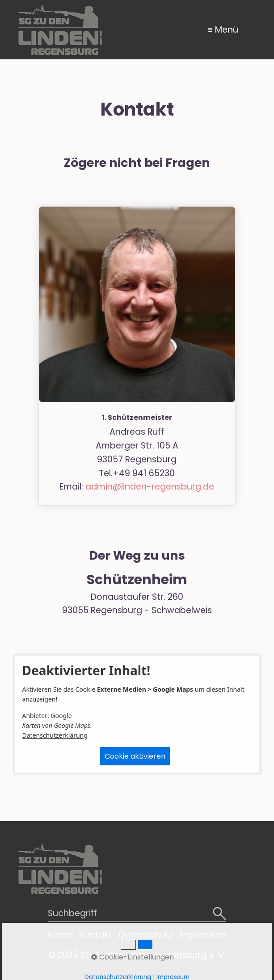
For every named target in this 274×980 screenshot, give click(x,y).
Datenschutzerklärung (55, 735)
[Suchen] (219, 914)
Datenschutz (146, 935)
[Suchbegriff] (137, 914)
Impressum (203, 935)
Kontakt (96, 935)
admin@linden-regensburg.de (150, 487)
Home (60, 935)
